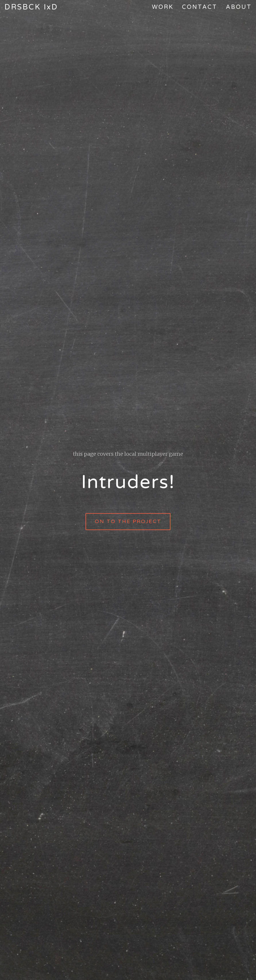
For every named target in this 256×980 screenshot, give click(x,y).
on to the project (128, 521)
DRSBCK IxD (31, 7)
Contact (200, 7)
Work (163, 7)
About (239, 7)
